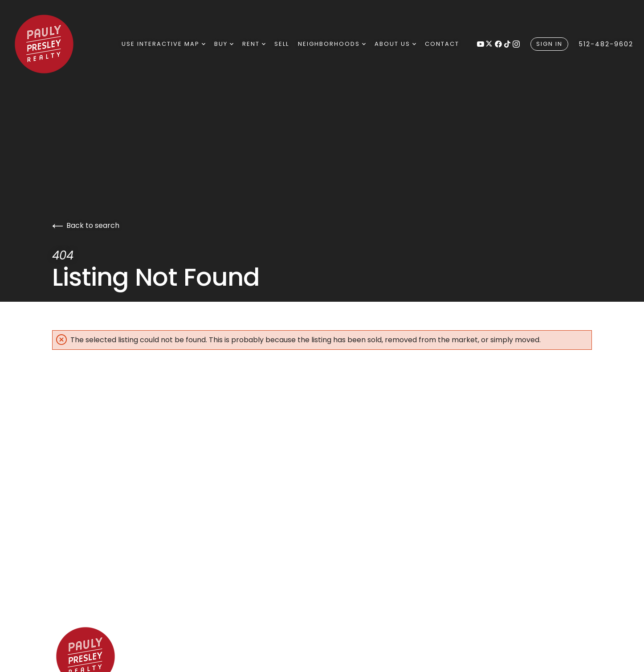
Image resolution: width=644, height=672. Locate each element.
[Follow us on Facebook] (498, 44)
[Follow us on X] (489, 44)
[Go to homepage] (56, 44)
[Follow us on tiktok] (507, 44)
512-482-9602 (606, 44)
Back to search (86, 225)
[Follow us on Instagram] (516, 44)
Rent (254, 44)
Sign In (549, 44)
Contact (442, 44)
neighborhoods (332, 44)
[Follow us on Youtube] (481, 44)
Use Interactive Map (163, 44)
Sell (282, 44)
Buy (224, 44)
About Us (395, 44)
